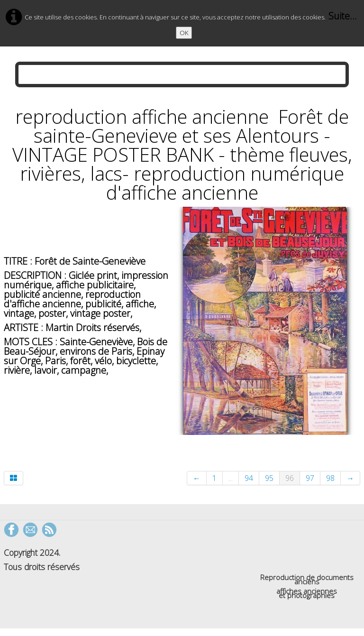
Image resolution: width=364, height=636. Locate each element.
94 (249, 478)
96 (290, 478)
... (231, 478)
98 (330, 478)
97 (310, 478)
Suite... (343, 16)
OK (184, 33)
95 (269, 478)
